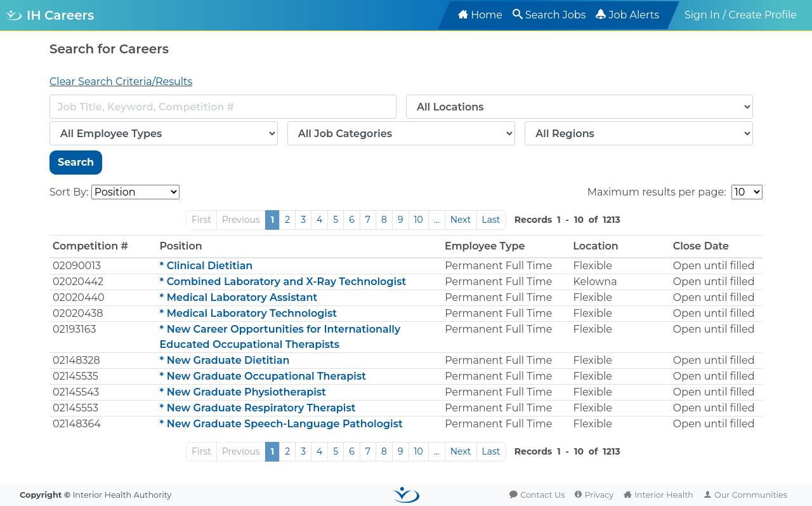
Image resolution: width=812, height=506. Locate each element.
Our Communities (751, 495)
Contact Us (542, 495)
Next (461, 220)
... (437, 220)
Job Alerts (634, 15)
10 (419, 220)
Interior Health (664, 495)
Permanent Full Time (498, 266)
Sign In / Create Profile (741, 15)
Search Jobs (556, 15)
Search (76, 162)
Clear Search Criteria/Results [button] (121, 82)
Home (487, 15)
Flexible (593, 266)
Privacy (599, 495)
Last (491, 220)
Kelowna (595, 282)
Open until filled (714, 266)
